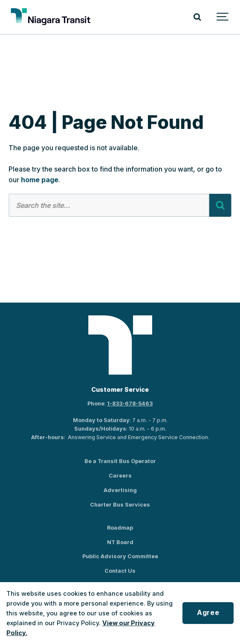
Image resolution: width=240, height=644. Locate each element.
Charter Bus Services (120, 505)
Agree (208, 613)
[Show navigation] (223, 17)
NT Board (120, 542)
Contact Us (120, 571)
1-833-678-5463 (130, 404)
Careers (120, 476)
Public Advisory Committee (120, 556)
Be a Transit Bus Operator (120, 461)
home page (40, 180)
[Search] (197, 17)
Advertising (120, 490)
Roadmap (120, 528)
